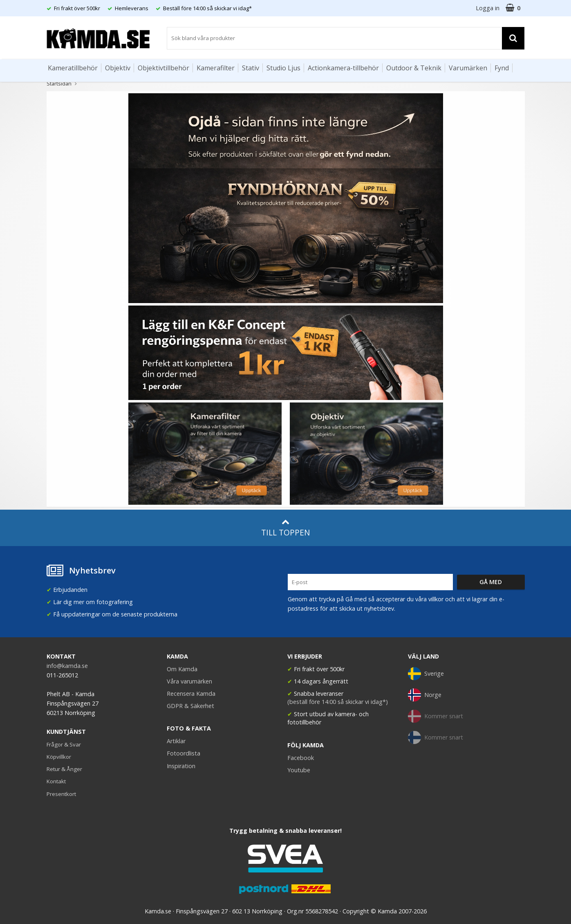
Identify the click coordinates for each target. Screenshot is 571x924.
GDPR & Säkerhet (190, 706)
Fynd (502, 68)
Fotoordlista (184, 753)
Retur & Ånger (64, 769)
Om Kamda (182, 669)
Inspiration (181, 766)
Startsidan (59, 83)
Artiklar (176, 741)
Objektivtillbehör (163, 68)
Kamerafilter (216, 68)
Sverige (426, 674)
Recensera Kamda (191, 694)
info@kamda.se (67, 666)
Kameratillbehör (73, 68)
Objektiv (118, 68)
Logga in (488, 8)
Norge (425, 695)
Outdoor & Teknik (414, 68)
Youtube (299, 770)
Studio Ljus (283, 68)
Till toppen (285, 528)
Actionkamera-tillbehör (343, 68)
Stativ (251, 68)
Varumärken (468, 68)
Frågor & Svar (64, 744)
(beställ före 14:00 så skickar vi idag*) (338, 702)
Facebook (301, 758)
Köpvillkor (59, 757)
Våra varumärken (189, 681)
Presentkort (61, 794)
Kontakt (56, 781)
